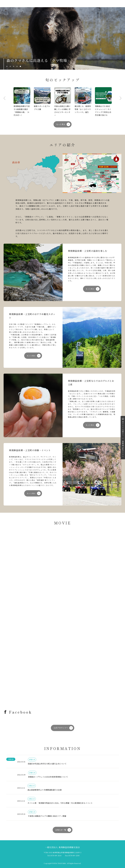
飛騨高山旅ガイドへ (123, 449)
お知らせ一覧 (61, 830)
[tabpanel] (62, 38)
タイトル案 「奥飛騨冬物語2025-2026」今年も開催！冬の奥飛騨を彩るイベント (60, 803)
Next (119, 38)
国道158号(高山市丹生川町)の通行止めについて (47, 764)
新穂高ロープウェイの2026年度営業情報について (48, 777)
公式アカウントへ (61, 728)
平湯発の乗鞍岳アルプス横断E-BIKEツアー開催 (47, 816)
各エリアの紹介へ (123, 428)
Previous (6, 38)
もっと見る (61, 124)
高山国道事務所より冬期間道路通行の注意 (45, 790)
